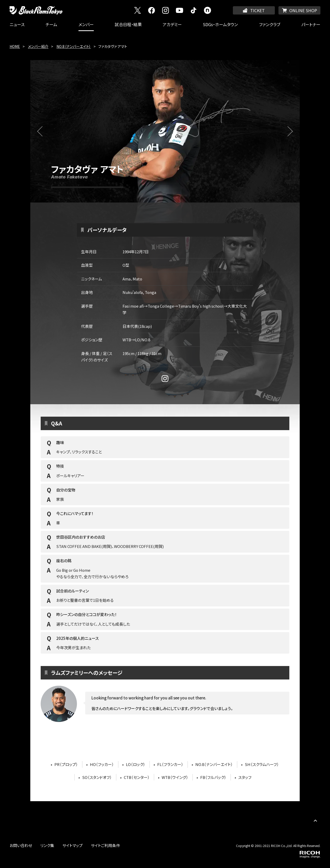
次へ (291, 134)
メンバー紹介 (38, 46)
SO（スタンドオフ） (97, 777)
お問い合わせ (21, 845)
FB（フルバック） (213, 777)
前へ (45, 134)
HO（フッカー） (102, 764)
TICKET (257, 10)
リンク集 (47, 845)
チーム (51, 24)
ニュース (17, 24)
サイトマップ (73, 845)
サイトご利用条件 (105, 845)
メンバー (86, 24)
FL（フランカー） (170, 764)
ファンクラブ (270, 24)
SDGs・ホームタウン (220, 24)
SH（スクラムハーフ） (262, 764)
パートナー (311, 24)
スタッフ (245, 777)
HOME (15, 46)
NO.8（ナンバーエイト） (74, 46)
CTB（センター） (137, 777)
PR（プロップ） (66, 764)
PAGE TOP (315, 820)
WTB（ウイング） (175, 777)
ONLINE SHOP (303, 10)
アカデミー (172, 24)
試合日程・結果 (128, 24)
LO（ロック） (136, 764)
